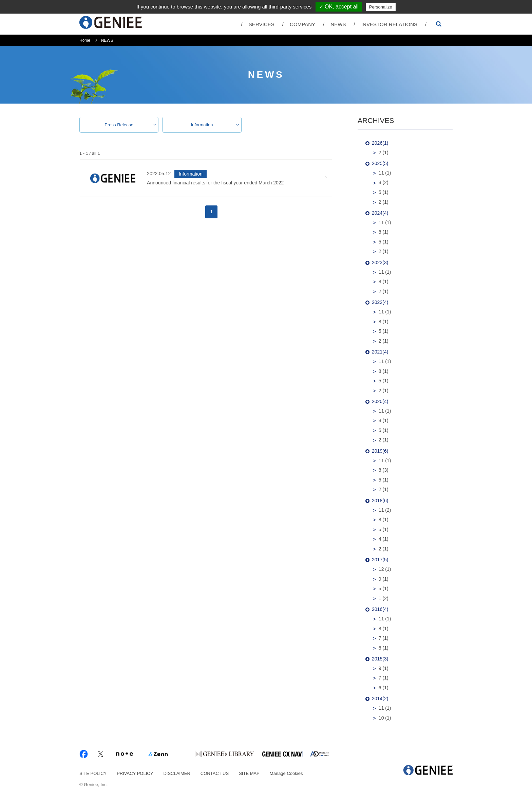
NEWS (338, 24)
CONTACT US (215, 773)
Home (85, 40)
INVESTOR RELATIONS (389, 24)
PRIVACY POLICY (135, 773)
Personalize (381, 7)
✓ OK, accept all (339, 7)
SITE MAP (249, 773)
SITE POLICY (93, 773)
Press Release (119, 125)
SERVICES (262, 24)
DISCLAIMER (177, 773)
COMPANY (302, 24)
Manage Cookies (286, 773)
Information (202, 125)
